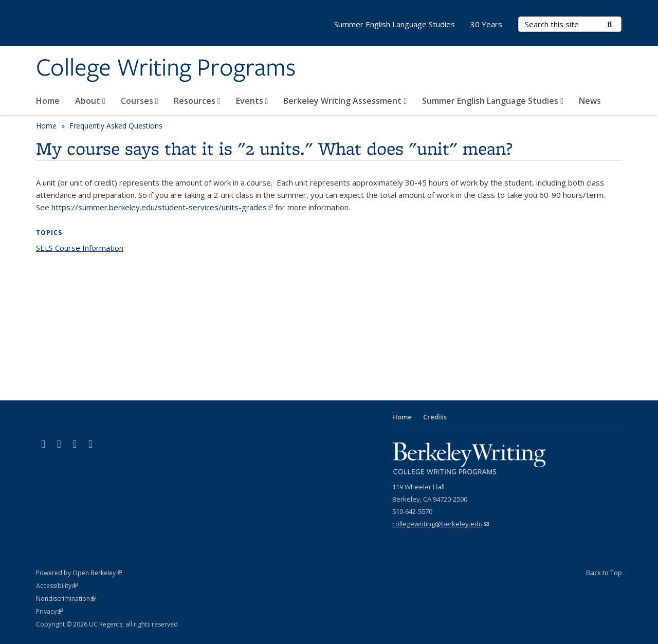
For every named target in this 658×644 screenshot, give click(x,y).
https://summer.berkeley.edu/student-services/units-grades (162, 207)
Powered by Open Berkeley (79, 573)
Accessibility (57, 586)
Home (48, 101)
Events (252, 101)
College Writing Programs (166, 68)
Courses (140, 101)
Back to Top (604, 573)
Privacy (49, 611)
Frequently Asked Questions (116, 126)
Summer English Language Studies (493, 101)
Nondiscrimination (66, 599)
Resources (197, 101)
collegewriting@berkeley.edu (441, 524)
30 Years (486, 24)
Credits (435, 417)
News (590, 101)
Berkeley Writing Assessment (345, 101)
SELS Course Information (80, 248)
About (90, 101)
